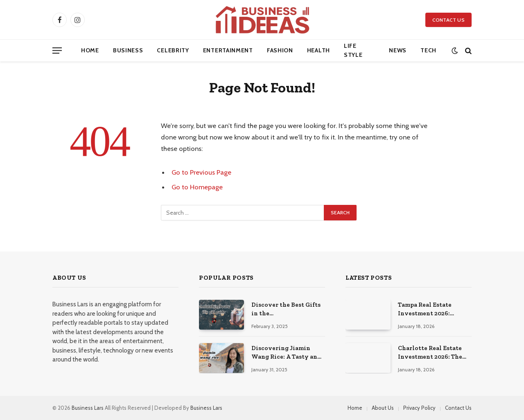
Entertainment (228, 50)
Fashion (280, 50)
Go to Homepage (197, 187)
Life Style (353, 50)
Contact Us (448, 20)
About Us (383, 408)
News (398, 50)
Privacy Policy (419, 408)
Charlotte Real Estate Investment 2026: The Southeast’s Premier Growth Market (430, 353)
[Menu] (57, 51)
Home (90, 50)
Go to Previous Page (201, 172)
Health (318, 50)
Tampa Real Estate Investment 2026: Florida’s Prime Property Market (425, 310)
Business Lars (88, 408)
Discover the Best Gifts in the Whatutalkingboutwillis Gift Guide (289, 310)
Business (128, 50)
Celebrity (173, 50)
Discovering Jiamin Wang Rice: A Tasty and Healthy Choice (286, 353)
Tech (428, 50)
